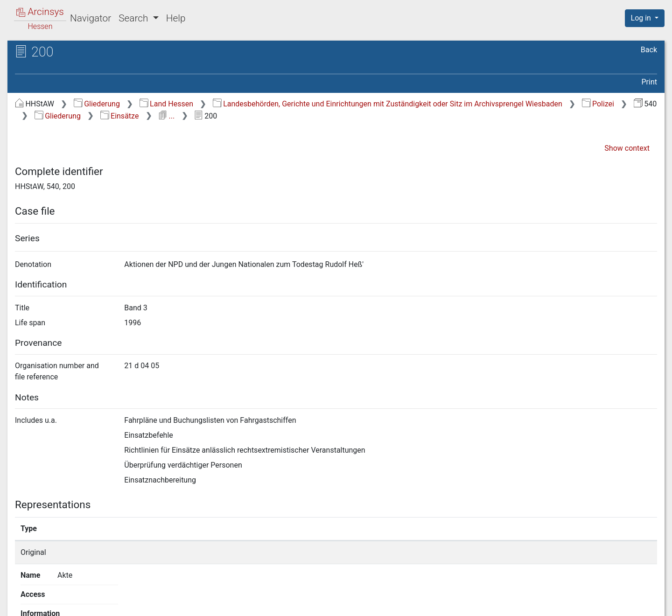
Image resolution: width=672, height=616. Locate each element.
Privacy (534, 603)
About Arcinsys (471, 603)
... (166, 116)
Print (649, 82)
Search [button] (134, 18)
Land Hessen (166, 104)
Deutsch (56, 597)
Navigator (91, 18)
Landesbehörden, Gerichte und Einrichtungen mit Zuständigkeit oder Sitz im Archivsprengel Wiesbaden (388, 104)
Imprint (649, 603)
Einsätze (120, 116)
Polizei (598, 104)
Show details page (489, 552)
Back (649, 50)
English (21, 597)
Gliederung (97, 104)
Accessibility (591, 603)
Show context (627, 148)
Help (176, 18)
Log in (642, 18)
